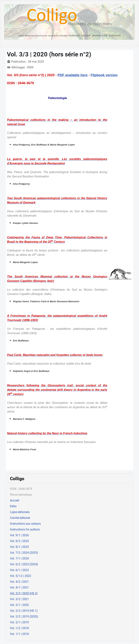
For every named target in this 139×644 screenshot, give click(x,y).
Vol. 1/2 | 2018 (19, 628)
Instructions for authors (25, 529)
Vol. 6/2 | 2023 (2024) (24, 564)
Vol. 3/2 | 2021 (19, 599)
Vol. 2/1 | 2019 (19, 622)
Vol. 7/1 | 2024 (19, 558)
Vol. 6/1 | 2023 (19, 570)
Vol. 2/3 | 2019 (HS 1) (24, 611)
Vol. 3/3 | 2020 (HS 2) (24, 593)
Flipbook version (104, 75)
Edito (13, 506)
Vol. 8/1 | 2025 (19, 547)
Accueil (15, 500)
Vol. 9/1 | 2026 (19, 535)
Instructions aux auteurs (25, 524)
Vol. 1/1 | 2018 (19, 634)
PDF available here (73, 75)
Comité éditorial (20, 518)
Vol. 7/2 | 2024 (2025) (24, 553)
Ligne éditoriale (20, 512)
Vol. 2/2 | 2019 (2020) (24, 617)
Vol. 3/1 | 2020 (19, 605)
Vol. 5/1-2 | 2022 (21, 576)
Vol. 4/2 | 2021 (19, 582)
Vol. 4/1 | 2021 (19, 587)
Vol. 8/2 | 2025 (19, 541)
